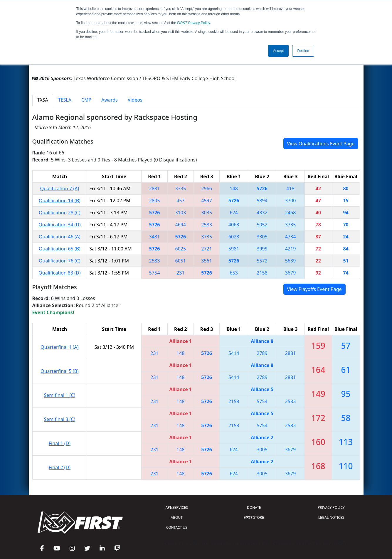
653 (234, 273)
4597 (207, 201)
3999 (262, 249)
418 (290, 188)
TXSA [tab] (43, 100)
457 (180, 201)
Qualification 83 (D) (59, 273)
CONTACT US (177, 527)
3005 (262, 449)
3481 (155, 237)
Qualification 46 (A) (60, 237)
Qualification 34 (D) (59, 225)
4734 (291, 237)
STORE (254, 517)
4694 (181, 225)
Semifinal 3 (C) (60, 419)
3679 (291, 273)
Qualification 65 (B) (60, 249)
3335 (181, 188)
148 (234, 188)
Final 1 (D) (60, 443)
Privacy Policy (194, 23)
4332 (262, 213)
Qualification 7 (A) (60, 188)
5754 (155, 273)
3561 (207, 261)
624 (234, 213)
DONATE (254, 507)
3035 (207, 213)
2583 (207, 225)
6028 (234, 237)
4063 (234, 225)
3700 (291, 201)
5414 (234, 353)
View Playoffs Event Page (314, 289)
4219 (291, 249)
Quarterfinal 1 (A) (59, 347)
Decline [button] (303, 51)
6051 (181, 261)
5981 (234, 249)
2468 (291, 213)
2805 (155, 201)
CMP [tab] (86, 100)
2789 (262, 353)
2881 (155, 188)
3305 (262, 237)
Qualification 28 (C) (60, 213)
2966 (207, 188)
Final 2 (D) (60, 467)
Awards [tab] (110, 100)
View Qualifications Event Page (321, 144)
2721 (207, 249)
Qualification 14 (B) (60, 201)
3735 (291, 225)
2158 (262, 273)
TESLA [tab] (65, 100)
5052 (262, 225)
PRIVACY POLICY (331, 507)
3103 (181, 213)
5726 (262, 188)
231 (180, 273)
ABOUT (177, 517)
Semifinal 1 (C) (60, 395)
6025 (181, 249)
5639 (291, 261)
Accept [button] (279, 51)
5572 (262, 261)
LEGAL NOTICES (331, 517)
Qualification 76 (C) (60, 261)
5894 (262, 201)
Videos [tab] (135, 100)
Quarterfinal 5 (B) (59, 371)
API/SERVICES (177, 507)
